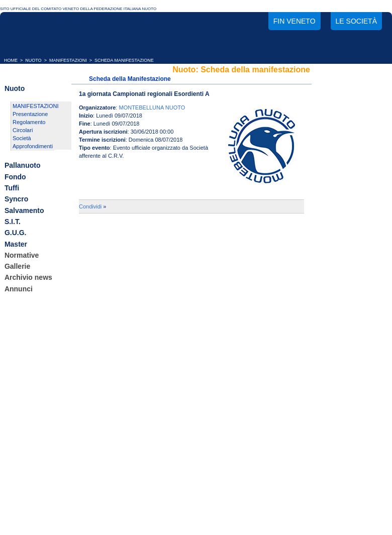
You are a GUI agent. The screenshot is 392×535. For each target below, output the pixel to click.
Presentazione (30, 114)
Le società (356, 21)
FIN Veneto (295, 21)
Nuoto (15, 88)
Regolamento (29, 122)
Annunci (19, 289)
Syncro (16, 199)
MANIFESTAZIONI (68, 60)
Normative (22, 255)
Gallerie (17, 266)
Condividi (90, 206)
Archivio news (28, 278)
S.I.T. (13, 222)
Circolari (23, 130)
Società (22, 138)
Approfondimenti (33, 146)
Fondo (15, 177)
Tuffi (12, 188)
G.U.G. (16, 233)
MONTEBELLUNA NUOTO (152, 108)
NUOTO (33, 60)
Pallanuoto (23, 166)
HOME (11, 60)
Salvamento (24, 210)
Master (16, 244)
